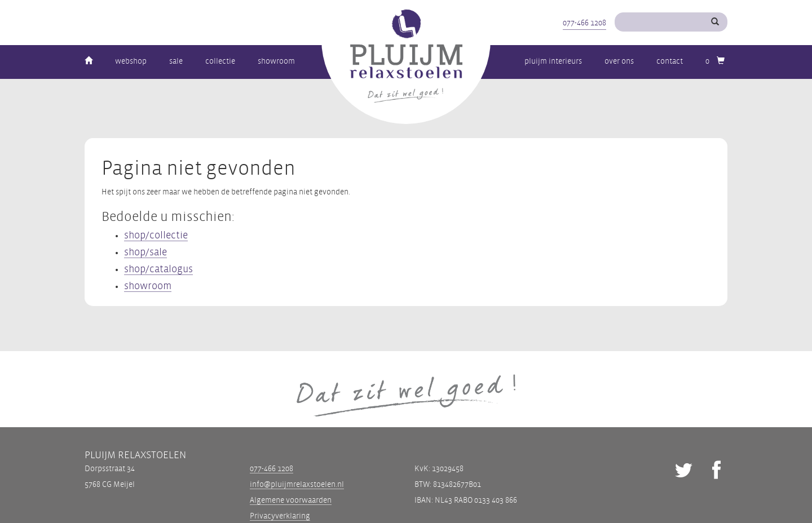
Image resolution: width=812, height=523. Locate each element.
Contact (670, 61)
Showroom (276, 61)
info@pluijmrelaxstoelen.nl (297, 484)
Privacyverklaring (280, 516)
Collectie (220, 61)
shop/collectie (156, 235)
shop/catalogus (158, 269)
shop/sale (145, 252)
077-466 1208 (584, 23)
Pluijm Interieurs (553, 61)
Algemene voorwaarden (291, 500)
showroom (148, 286)
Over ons (619, 61)
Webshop (131, 61)
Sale (176, 61)
